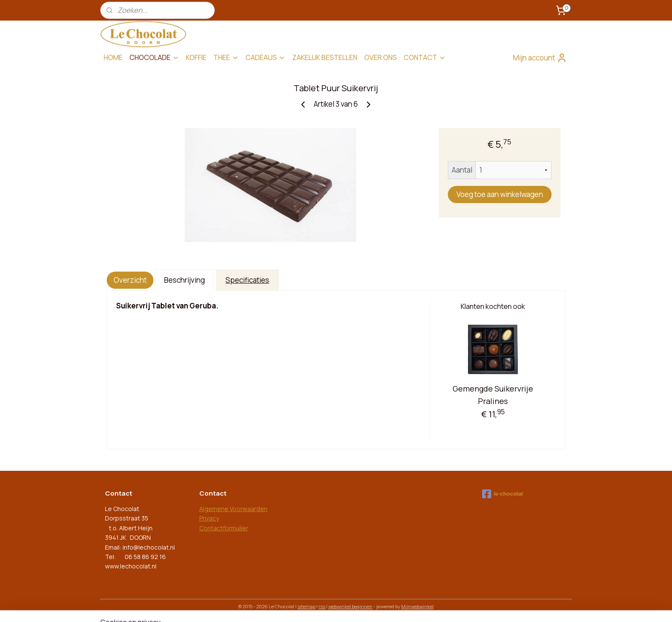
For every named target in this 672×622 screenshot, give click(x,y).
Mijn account (540, 58)
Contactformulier (224, 528)
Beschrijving (184, 280)
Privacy (209, 518)
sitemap (306, 606)
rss (322, 606)
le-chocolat (503, 494)
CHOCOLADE (154, 57)
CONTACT (425, 57)
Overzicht (130, 280)
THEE (226, 57)
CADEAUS (265, 57)
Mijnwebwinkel (417, 606)
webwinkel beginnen (350, 606)
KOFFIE (196, 57)
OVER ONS (381, 57)
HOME (113, 57)
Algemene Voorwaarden (233, 509)
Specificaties (248, 280)
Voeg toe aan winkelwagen (500, 194)
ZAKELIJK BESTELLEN (325, 57)
